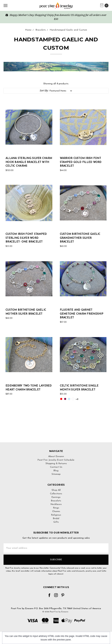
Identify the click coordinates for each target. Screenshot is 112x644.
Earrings (56, 497)
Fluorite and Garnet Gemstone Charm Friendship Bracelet (82, 314)
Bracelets (56, 501)
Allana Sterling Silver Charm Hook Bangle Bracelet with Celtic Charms (29, 162)
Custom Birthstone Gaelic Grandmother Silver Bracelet (80, 238)
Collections (56, 494)
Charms (56, 511)
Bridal (56, 519)
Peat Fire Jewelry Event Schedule (56, 460)
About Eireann (56, 456)
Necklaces (56, 504)
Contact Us (56, 467)
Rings (56, 508)
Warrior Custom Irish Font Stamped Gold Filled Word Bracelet (81, 162)
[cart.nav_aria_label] (105, 6)
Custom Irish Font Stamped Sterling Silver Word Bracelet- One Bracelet (26, 238)
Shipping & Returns (56, 464)
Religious (56, 515)
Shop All (56, 490)
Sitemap (56, 474)
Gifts (56, 522)
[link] (56, 435)
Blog (56, 471)
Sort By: (44, 91)
